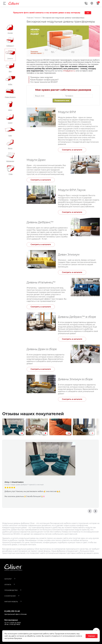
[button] (95, 420)
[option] (50, 466)
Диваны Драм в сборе (42, 349)
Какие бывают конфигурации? (44, 80)
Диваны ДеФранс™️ (40, 222)
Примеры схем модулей (41, 77)
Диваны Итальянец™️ (41, 282)
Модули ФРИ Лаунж (72, 190)
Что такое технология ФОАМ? (44, 82)
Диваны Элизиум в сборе (75, 379)
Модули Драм (36, 160)
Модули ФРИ (67, 112)
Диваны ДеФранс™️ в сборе (77, 317)
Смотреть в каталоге (72, 150)
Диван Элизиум (69, 254)
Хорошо (92, 636)
